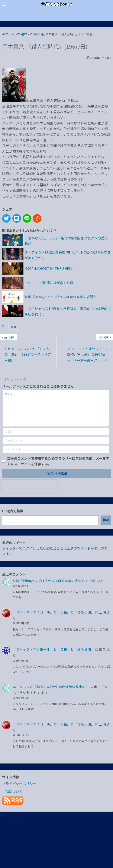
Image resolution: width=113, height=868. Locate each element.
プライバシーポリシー (19, 790)
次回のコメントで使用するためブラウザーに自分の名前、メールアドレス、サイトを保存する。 (58, 467)
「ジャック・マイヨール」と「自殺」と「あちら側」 (54, 618)
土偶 (103, 618)
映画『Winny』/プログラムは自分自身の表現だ (49, 587)
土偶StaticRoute (57, 4)
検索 (106, 526)
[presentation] (29, 493)
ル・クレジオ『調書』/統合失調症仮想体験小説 (49, 693)
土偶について (12, 798)
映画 (14, 327)
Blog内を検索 (13, 517)
